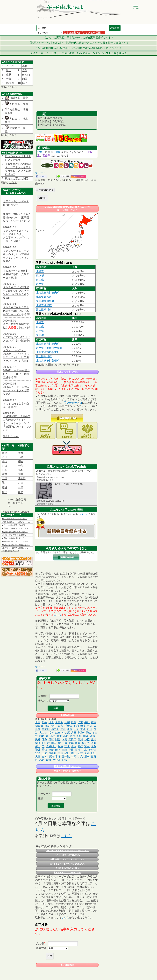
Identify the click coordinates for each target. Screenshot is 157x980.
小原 (87, 739)
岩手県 (40, 284)
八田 (74, 733)
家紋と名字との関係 (17, 178)
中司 (74, 757)
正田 (71, 750)
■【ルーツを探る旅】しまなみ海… (16, 528)
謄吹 (47, 726)
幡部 (87, 722)
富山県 (46, 156)
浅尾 (40, 152)
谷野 (67, 753)
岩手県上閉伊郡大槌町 (49, 348)
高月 (66, 736)
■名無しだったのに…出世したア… (16, 545)
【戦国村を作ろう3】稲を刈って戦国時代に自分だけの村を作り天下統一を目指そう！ (79, 43)
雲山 (60, 753)
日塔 (64, 760)
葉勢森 (92, 750)
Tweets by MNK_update (15, 512)
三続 (64, 750)
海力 (20, 453)
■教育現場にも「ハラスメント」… (16, 522)
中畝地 (46, 729)
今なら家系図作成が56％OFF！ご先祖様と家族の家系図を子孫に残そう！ (78, 48)
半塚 (58, 757)
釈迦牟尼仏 (84, 733)
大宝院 (43, 733)
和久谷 (86, 743)
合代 (25, 70)
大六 (80, 757)
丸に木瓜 (12, 104)
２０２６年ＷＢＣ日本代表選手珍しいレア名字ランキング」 (16, 311)
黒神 (38, 739)
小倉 (76, 729)
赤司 (42, 760)
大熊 (25, 104)
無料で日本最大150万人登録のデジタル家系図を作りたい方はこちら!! (17, 218)
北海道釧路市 (44, 297)
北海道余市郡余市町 (48, 352)
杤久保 (39, 726)
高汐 (60, 743)
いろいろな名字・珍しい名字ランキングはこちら (67, 851)
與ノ (25, 83)
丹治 (5, 461)
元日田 (72, 739)
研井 (80, 753)
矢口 (5, 466)
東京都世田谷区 (45, 301)
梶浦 (51, 757)
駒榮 (25, 79)
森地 (49, 760)
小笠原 (66, 733)
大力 (90, 726)
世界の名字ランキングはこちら (67, 873)
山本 (5, 470)
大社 (20, 483)
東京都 (40, 276)
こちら (13, 87)
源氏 (58, 152)
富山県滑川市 (44, 310)
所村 (87, 757)
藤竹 (74, 746)
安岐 (80, 746)
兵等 (51, 733)
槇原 (94, 722)
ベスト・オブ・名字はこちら (67, 855)
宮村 (87, 746)
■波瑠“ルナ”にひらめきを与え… (15, 532)
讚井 (38, 750)
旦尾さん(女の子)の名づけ (67, 771)
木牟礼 (52, 753)
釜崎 (94, 743)
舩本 (58, 750)
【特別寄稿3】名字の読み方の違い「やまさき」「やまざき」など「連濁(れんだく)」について (17, 423)
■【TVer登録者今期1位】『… (14, 538)
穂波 (83, 726)
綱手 (74, 753)
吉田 (5, 478)
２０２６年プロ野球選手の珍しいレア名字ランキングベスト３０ (16, 291)
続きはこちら (11, 436)
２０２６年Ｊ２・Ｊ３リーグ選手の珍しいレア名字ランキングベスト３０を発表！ (78, 53)
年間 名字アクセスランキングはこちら (67, 859)
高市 (59, 736)
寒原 (38, 753)
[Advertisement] (67, 86)
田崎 (51, 739)
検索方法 (43, 701)
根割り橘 (14, 98)
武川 (5, 457)
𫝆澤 (20, 487)
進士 (9, 70)
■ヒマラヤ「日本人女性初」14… (15, 548)
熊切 (42, 736)
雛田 (94, 753)
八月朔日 (51, 746)
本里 (38, 722)
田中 (25, 98)
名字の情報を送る (45, 190)
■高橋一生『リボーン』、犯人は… (16, 541)
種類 (40, 798)
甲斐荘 (57, 760)
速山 (63, 729)
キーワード (44, 794)
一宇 (67, 722)
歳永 (72, 736)
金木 (54, 726)
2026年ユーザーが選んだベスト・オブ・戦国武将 (16, 374)
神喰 (20, 461)
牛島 (84, 750)
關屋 (58, 739)
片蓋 (94, 746)
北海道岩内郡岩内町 (48, 293)
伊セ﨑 (26, 75)
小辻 (53, 736)
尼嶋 (71, 743)
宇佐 (44, 753)
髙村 (25, 66)
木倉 (83, 729)
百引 (78, 750)
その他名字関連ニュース (10, 551)
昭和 (76, 726)
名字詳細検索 (67, 715)
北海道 (40, 271)
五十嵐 (66, 757)
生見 (9, 75)
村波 (60, 746)
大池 (87, 753)
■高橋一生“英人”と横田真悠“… (14, 535)
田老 (86, 736)
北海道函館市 (44, 305)
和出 (79, 736)
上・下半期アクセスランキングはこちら (67, 864)
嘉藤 (51, 750)
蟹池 (5, 453)
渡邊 (5, 487)
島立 (58, 733)
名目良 (59, 722)
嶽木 (44, 757)
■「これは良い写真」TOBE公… (15, 525)
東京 (60, 726)
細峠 (47, 743)
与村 (5, 474)
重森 (44, 750)
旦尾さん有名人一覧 (67, 372)
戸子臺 (10, 66)
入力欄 (42, 696)
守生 (67, 746)
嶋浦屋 (10, 83)
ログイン (84, 514)
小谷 (20, 457)
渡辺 (5, 492)
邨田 (90, 729)
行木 (51, 722)
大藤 (9, 79)
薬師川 (39, 743)
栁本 (20, 470)
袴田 (38, 746)
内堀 (64, 739)
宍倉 (20, 466)
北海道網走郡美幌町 (48, 361)
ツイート (40, 173)
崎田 (25, 110)
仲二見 (55, 729)
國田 (54, 743)
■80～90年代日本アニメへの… (14, 519)
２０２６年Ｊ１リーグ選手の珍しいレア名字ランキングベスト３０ (16, 254)
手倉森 (68, 726)
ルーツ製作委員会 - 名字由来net (17, 503)
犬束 (80, 722)
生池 (94, 739)
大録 (38, 757)
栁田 (20, 474)
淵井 (44, 722)
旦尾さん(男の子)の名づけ (67, 766)
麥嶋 (78, 743)
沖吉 (93, 736)
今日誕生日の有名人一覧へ (67, 868)
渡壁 (70, 729)
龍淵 (80, 739)
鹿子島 (22, 478)
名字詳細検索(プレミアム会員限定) (84, 33)
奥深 (74, 722)
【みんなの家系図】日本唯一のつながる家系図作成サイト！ (78, 38)
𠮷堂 (20, 492)
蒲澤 (44, 739)
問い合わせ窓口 (73, 403)
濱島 (25, 119)
